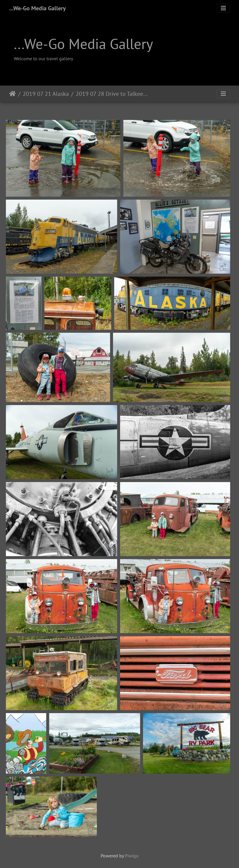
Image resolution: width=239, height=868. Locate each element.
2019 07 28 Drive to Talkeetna (112, 94)
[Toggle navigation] (223, 8)
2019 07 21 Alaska (46, 94)
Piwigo (132, 856)
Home (13, 94)
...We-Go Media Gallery (38, 8)
